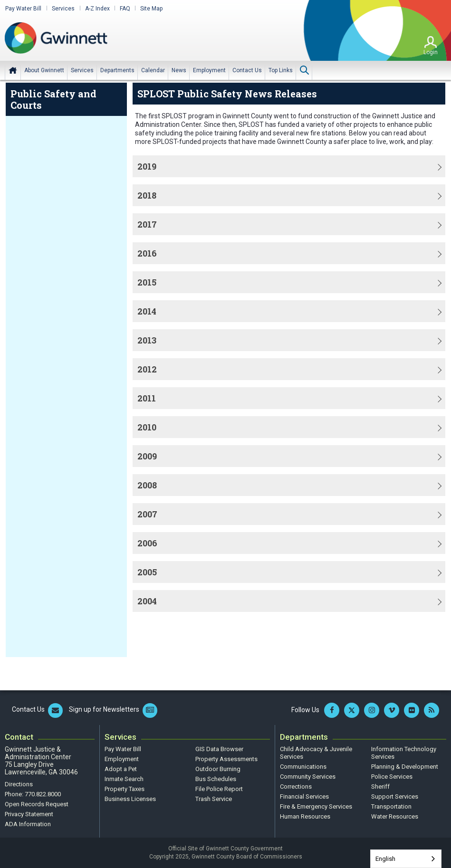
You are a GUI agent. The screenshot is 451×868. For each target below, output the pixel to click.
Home (13, 70)
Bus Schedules (216, 779)
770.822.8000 (43, 794)
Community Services (308, 777)
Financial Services (304, 796)
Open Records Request (37, 804)
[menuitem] (44, 70)
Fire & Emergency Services (316, 806)
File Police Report (219, 789)
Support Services (395, 796)
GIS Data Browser (219, 749)
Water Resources (395, 816)
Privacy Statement (29, 814)
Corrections (296, 787)
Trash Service (214, 799)
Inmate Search (124, 779)
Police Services (392, 777)
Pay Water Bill (23, 9)
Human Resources (305, 816)
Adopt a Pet (121, 769)
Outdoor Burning (218, 769)
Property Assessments (226, 759)
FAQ (124, 9)
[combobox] (406, 859)
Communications (303, 767)
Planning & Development (405, 767)
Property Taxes (125, 789)
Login (431, 52)
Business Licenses (130, 799)
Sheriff (380, 787)
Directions (19, 784)
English (385, 859)
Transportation (391, 806)
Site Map (150, 9)
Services (62, 9)
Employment (122, 759)
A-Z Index (96, 9)
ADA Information (28, 824)
